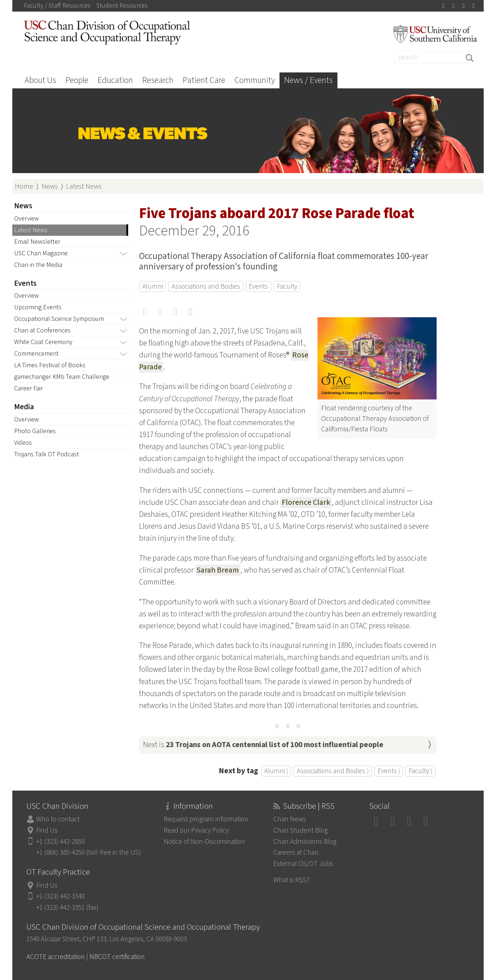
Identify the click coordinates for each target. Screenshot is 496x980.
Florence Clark (306, 502)
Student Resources (122, 6)
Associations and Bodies (206, 286)
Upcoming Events (38, 307)
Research (158, 80)
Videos (23, 443)
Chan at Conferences (42, 330)
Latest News (84, 186)
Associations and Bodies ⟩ (333, 771)
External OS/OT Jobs (303, 864)
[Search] (435, 57)
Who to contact (58, 819)
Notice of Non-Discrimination (204, 842)
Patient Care (204, 80)
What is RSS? (291, 880)
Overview (26, 219)
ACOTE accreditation (56, 957)
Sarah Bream (218, 570)
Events (258, 286)
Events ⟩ (389, 771)
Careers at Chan (296, 853)
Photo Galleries (35, 431)
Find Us (47, 830)
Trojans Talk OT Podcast (47, 454)
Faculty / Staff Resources (57, 6)
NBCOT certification (117, 957)
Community (255, 80)
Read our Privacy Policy (196, 830)
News (50, 186)
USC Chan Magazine (41, 253)
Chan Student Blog (300, 830)
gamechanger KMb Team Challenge (62, 377)
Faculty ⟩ (421, 771)
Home (24, 186)
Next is (263, 745)
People (77, 80)
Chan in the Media (38, 265)
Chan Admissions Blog (305, 842)
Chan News (290, 819)
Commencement (36, 354)
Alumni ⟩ (276, 771)
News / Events (308, 80)
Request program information (206, 819)
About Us (40, 80)
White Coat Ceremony (43, 342)
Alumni (153, 286)
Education (115, 80)
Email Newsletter (37, 242)
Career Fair (28, 388)
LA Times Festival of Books (50, 365)
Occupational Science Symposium (59, 319)
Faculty (287, 286)
